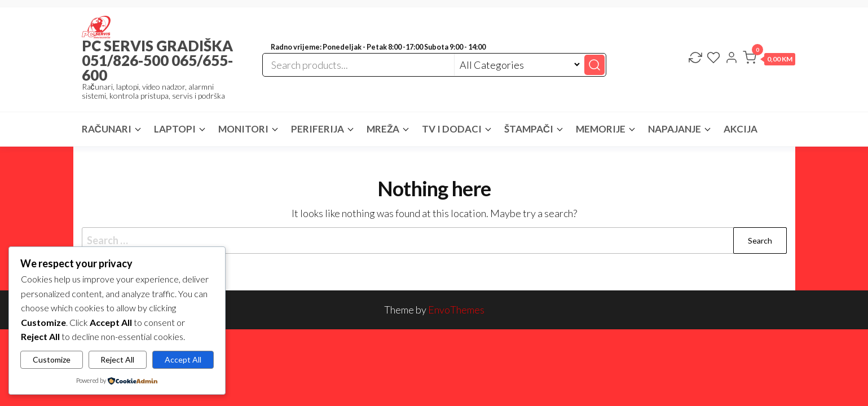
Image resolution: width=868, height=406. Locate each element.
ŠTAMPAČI (529, 129)
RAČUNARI (107, 129)
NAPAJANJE (675, 129)
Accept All (183, 359)
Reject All (117, 359)
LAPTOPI (175, 129)
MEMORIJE (601, 129)
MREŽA (383, 129)
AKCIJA (741, 129)
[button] (769, 60)
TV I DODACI (452, 129)
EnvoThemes (456, 310)
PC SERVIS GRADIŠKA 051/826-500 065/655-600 (157, 60)
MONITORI (243, 129)
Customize (52, 359)
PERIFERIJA (318, 129)
